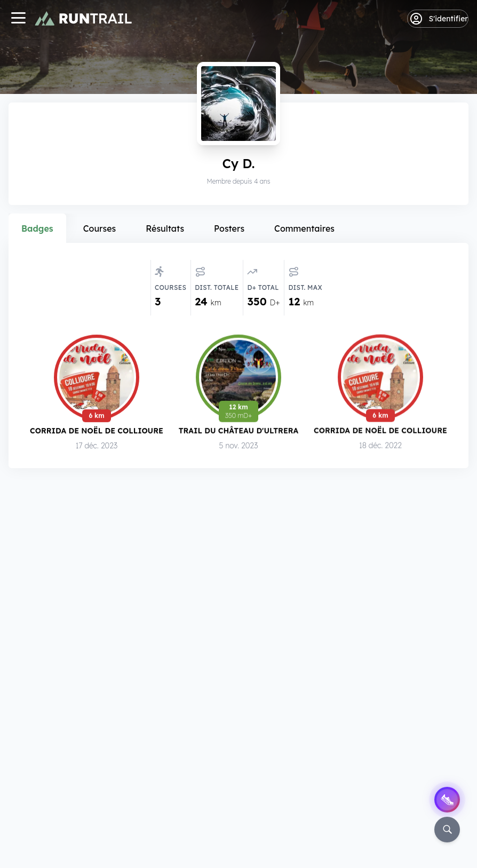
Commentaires (304, 228)
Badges (37, 228)
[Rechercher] (447, 830)
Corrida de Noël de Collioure (97, 431)
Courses (100, 228)
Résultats (165, 228)
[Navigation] (18, 19)
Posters (229, 228)
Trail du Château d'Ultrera (239, 431)
